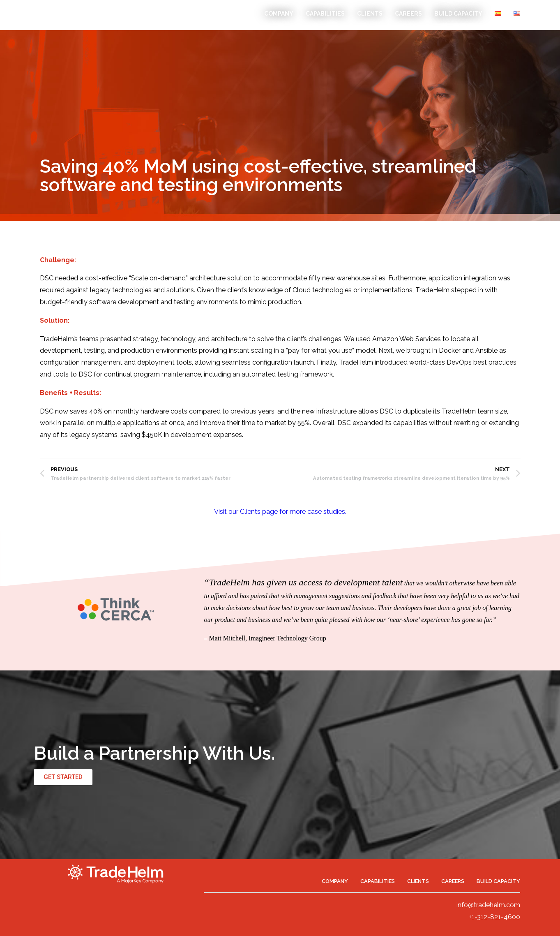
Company (279, 14)
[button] (63, 777)
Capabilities (325, 14)
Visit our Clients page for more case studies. (280, 512)
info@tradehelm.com (488, 905)
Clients (370, 14)
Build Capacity (458, 14)
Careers (408, 14)
